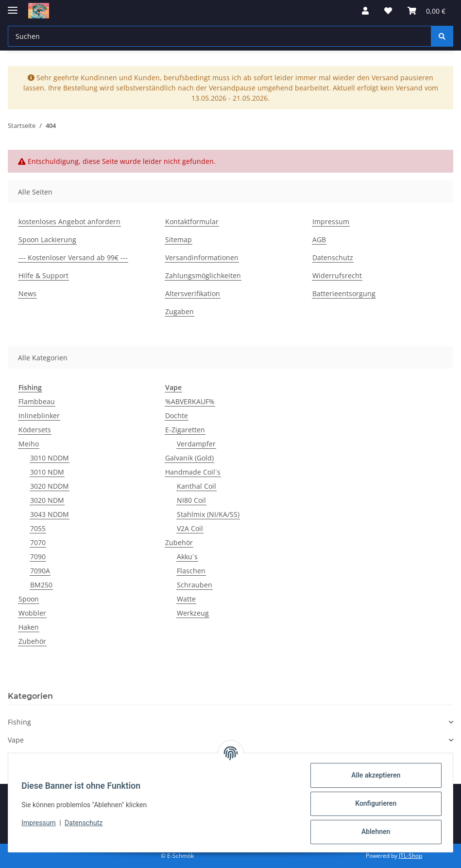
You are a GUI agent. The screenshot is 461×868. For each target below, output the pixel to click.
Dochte (177, 416)
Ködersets (35, 430)
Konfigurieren (373, 803)
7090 (38, 557)
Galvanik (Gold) (189, 458)
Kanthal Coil (196, 486)
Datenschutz (86, 823)
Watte (186, 599)
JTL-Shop (410, 856)
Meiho (29, 444)
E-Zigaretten (185, 430)
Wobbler (32, 613)
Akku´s (187, 557)
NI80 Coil (191, 500)
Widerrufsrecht (337, 275)
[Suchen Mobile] (220, 36)
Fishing (19, 722)
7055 (38, 528)
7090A (40, 571)
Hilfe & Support (43, 275)
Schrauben (195, 585)
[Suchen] (442, 36)
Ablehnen (373, 832)
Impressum (41, 823)
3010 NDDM (50, 458)
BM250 (41, 585)
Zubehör (32, 641)
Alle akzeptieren (373, 775)
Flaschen (191, 571)
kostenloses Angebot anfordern (69, 221)
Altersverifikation (193, 293)
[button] (365, 11)
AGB (319, 239)
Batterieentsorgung (344, 293)
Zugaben (179, 311)
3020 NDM (47, 500)
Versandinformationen (202, 257)
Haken (29, 627)
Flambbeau (37, 401)
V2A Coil (190, 528)
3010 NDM (47, 472)
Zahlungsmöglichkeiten (203, 275)
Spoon (29, 599)
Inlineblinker (39, 416)
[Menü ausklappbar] (13, 6)
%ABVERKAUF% (190, 401)
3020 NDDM (50, 486)
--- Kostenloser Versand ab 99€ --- (73, 257)
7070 (38, 542)
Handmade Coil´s (193, 472)
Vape (16, 740)
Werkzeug (193, 613)
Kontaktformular (192, 221)
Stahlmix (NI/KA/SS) (208, 514)
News (27, 293)
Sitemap (179, 239)
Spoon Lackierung (47, 239)
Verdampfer (196, 444)
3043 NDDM (50, 514)
